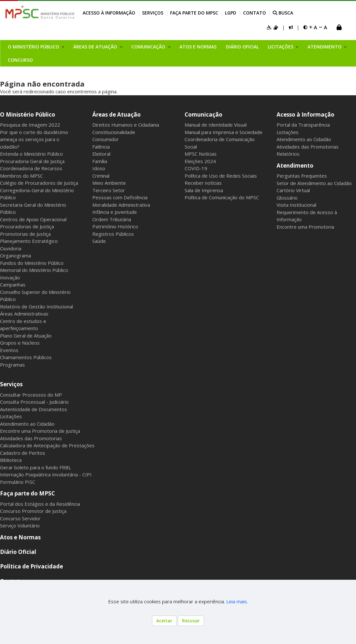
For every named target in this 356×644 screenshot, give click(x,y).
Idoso (99, 168)
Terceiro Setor (109, 190)
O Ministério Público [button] (34, 47)
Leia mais (237, 601)
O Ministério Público (28, 114)
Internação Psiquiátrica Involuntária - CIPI (46, 474)
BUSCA (283, 13)
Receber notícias (203, 183)
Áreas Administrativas (24, 314)
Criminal (101, 176)
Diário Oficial (242, 47)
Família (100, 161)
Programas (12, 365)
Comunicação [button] (149, 47)
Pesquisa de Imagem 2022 (30, 125)
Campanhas (13, 285)
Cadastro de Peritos (23, 453)
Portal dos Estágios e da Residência (40, 504)
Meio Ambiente (109, 183)
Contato (254, 13)
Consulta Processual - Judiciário (34, 402)
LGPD (231, 13)
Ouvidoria (11, 248)
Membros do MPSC (21, 176)
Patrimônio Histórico (115, 226)
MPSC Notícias (201, 154)
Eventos (9, 350)
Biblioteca (11, 460)
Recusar (191, 621)
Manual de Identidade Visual (216, 125)
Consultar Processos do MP (31, 395)
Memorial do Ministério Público (34, 270)
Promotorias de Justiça (25, 234)
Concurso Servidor (20, 518)
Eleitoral (101, 154)
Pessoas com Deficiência (120, 197)
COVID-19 (196, 168)
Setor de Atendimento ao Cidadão (314, 183)
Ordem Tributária (112, 219)
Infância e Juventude (115, 212)
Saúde (99, 241)
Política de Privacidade (31, 566)
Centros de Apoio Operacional (33, 219)
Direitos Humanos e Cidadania (126, 125)
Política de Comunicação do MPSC (222, 197)
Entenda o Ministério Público (31, 154)
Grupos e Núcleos (20, 343)
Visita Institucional (296, 205)
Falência (101, 147)
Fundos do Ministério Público (32, 263)
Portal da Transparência (303, 125)
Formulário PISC (18, 482)
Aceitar (164, 621)
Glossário (287, 198)
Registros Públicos (113, 234)
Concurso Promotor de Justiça (33, 511)
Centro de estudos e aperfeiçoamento (23, 325)
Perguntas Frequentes (302, 176)
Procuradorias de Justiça (27, 226)
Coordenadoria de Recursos (31, 168)
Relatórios (288, 154)
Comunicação (203, 114)
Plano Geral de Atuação (26, 336)
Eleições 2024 (200, 161)
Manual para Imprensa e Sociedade (224, 132)
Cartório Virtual (293, 190)
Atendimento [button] (325, 47)
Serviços (153, 13)
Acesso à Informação (109, 13)
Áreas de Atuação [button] (96, 47)
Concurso (20, 60)
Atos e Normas (198, 47)
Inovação (10, 277)
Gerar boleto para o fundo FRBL (36, 467)
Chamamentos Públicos (26, 357)
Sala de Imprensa (204, 190)
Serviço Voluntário (20, 525)
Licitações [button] (281, 47)
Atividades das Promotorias (308, 147)
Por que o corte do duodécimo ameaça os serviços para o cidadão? (34, 139)
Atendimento (295, 166)
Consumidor (106, 139)
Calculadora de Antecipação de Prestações (47, 445)
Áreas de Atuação (117, 114)
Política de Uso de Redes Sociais (221, 176)
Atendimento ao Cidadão (304, 139)
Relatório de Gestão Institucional (36, 306)
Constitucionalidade (114, 132)
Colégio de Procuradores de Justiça (39, 183)
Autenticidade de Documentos (34, 409)
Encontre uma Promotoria (305, 227)
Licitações (288, 132)
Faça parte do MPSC (194, 13)
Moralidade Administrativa (121, 205)
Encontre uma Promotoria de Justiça (40, 431)
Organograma (15, 255)
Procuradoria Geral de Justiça (32, 161)
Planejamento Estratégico (29, 241)
